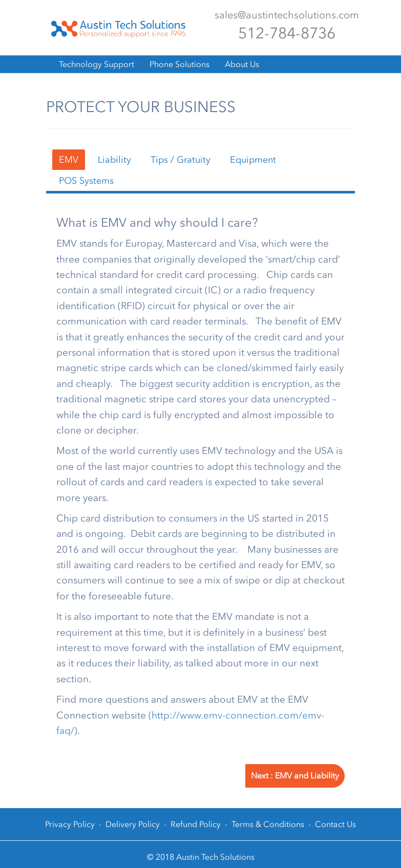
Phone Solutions (180, 64)
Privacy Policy (70, 824)
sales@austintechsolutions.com (287, 15)
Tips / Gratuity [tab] (181, 160)
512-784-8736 (287, 33)
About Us (242, 64)
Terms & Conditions (268, 824)
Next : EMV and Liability (295, 776)
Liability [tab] (114, 160)
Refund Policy (196, 824)
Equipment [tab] (253, 160)
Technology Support (97, 64)
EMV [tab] (69, 160)
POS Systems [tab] (86, 181)
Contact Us (335, 824)
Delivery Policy (133, 824)
